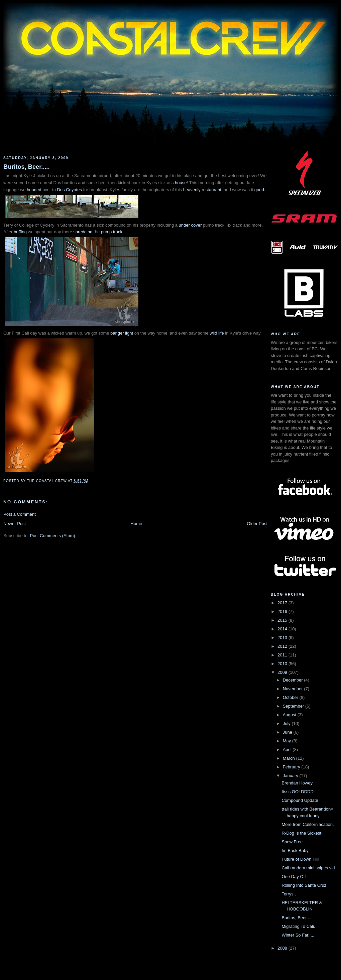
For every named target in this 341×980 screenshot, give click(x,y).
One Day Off (294, 877)
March (290, 758)
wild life (217, 333)
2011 (283, 655)
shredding (82, 232)
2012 (283, 646)
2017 (283, 603)
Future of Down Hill (300, 859)
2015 (283, 620)
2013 (283, 638)
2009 (283, 672)
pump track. (112, 232)
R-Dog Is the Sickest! (302, 833)
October (291, 697)
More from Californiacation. (308, 824)
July (287, 723)
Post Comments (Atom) (53, 536)
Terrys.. (289, 894)
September (294, 706)
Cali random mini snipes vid (308, 868)
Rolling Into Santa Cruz (304, 885)
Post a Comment (20, 514)
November (294, 689)
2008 (283, 948)
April (288, 750)
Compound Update (300, 800)
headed (35, 190)
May (288, 741)
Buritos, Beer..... (26, 167)
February (292, 767)
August (290, 715)
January (291, 776)
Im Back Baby (295, 850)
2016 (283, 611)
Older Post (257, 524)
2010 (283, 664)
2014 (283, 629)
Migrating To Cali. (298, 926)
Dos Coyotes (69, 190)
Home (137, 524)
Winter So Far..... (298, 935)
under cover (190, 225)
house (181, 183)
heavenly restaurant (202, 190)
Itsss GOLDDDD (297, 792)
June (288, 732)
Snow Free (292, 842)
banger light (122, 333)
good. (260, 190)
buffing (20, 232)
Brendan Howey (297, 783)
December (294, 680)
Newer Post (15, 524)
